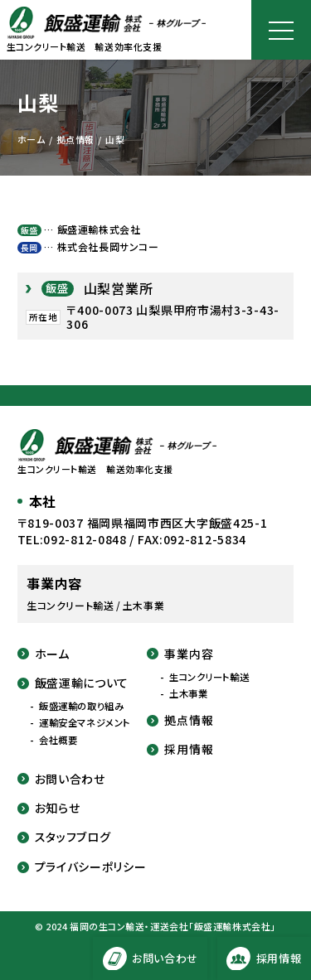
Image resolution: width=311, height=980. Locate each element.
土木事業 (188, 694)
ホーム (44, 654)
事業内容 (180, 654)
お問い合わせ (61, 779)
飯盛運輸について (73, 683)
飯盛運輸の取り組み (81, 706)
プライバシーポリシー (82, 867)
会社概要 (58, 740)
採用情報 (180, 749)
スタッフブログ (64, 837)
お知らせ (49, 808)
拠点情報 (180, 720)
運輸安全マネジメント (85, 723)
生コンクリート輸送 (209, 677)
